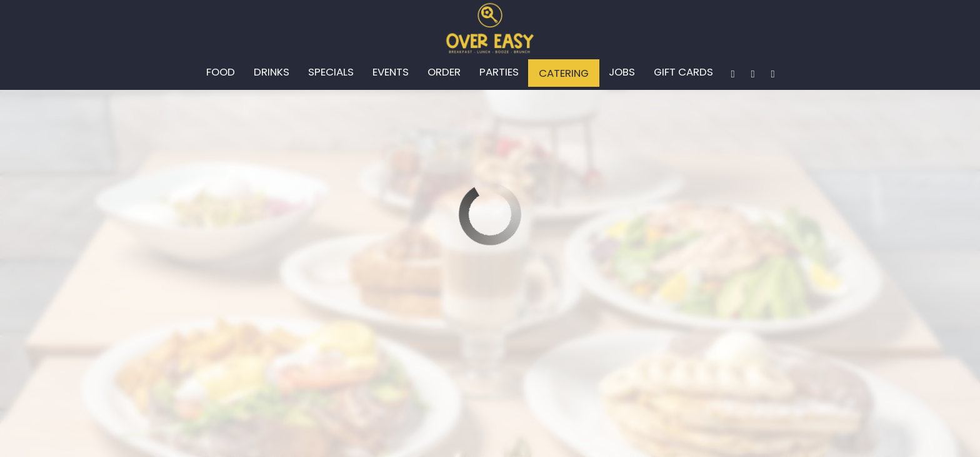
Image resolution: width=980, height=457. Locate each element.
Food (221, 72)
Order (444, 72)
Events (391, 72)
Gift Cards (683, 72)
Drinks (272, 72)
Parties (499, 72)
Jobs (622, 72)
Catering (564, 73)
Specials (331, 72)
